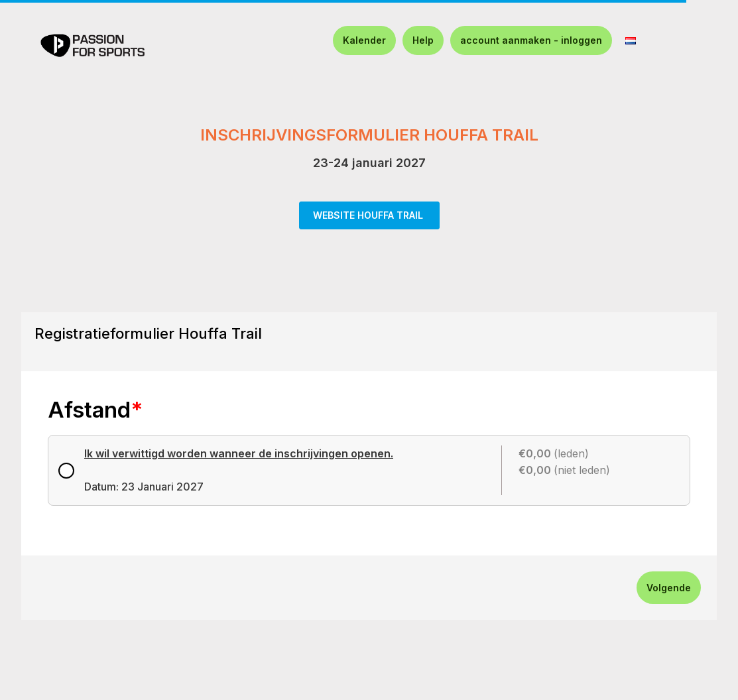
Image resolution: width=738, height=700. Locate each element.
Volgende (669, 588)
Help (423, 40)
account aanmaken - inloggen (531, 40)
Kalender (364, 40)
